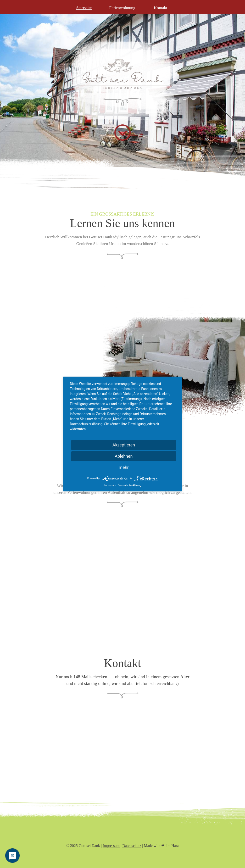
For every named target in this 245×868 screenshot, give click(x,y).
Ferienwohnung (122, 8)
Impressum (111, 846)
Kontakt (161, 8)
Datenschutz (132, 846)
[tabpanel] (122, 229)
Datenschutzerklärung (129, 485)
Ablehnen (124, 456)
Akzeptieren (124, 445)
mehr (124, 467)
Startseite (84, 8)
